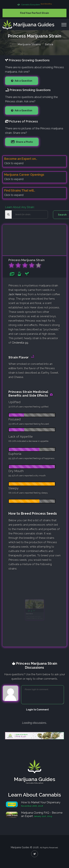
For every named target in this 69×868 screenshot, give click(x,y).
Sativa (49, 44)
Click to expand (14, 163)
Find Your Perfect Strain (34, 13)
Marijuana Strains (29, 44)
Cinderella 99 (20, 343)
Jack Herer (15, 294)
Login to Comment (37, 710)
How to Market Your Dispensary (41, 802)
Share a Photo (24, 142)
